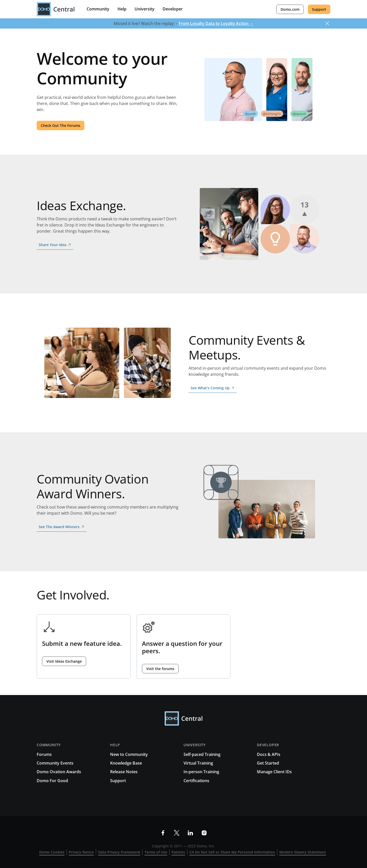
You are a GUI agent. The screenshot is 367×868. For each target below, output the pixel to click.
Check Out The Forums (61, 125)
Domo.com (290, 9)
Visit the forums (160, 669)
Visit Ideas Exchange (64, 661)
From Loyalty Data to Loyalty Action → (216, 23)
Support (319, 9)
